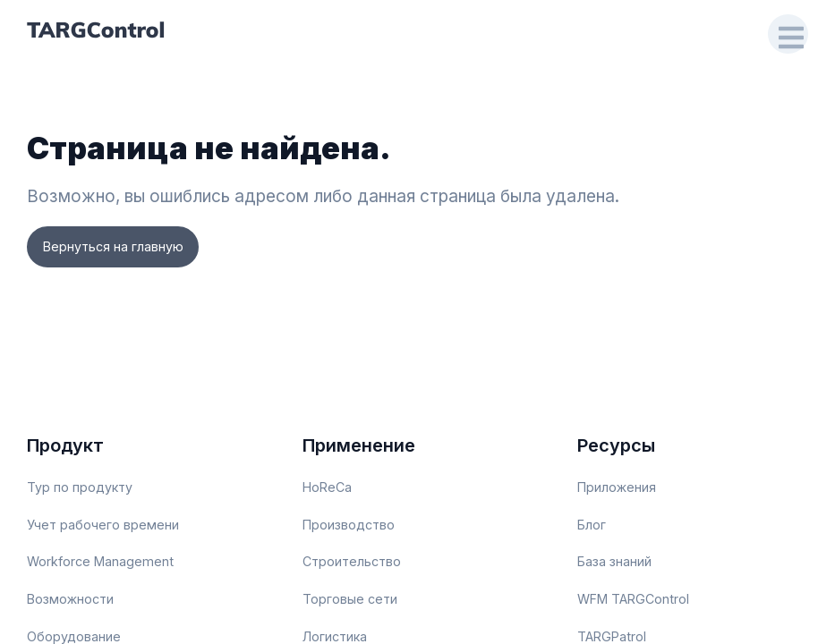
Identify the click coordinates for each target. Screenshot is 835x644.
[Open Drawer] (787, 34)
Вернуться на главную (117, 247)
